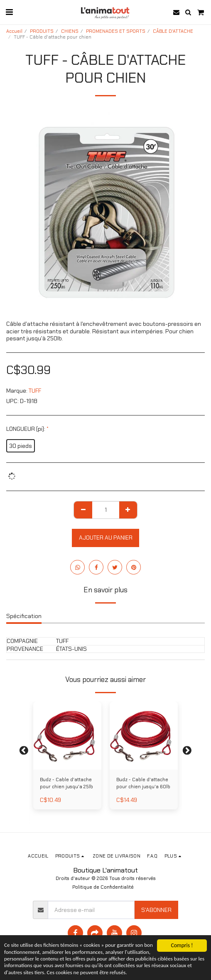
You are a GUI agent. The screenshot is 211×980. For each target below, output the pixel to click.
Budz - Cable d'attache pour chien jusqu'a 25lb (66, 783)
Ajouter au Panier (106, 538)
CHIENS (70, 31)
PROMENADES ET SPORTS (116, 31)
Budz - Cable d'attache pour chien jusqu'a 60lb (143, 783)
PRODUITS (42, 31)
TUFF (35, 391)
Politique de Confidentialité (103, 887)
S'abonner (156, 910)
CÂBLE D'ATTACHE (173, 31)
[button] (9, 12)
